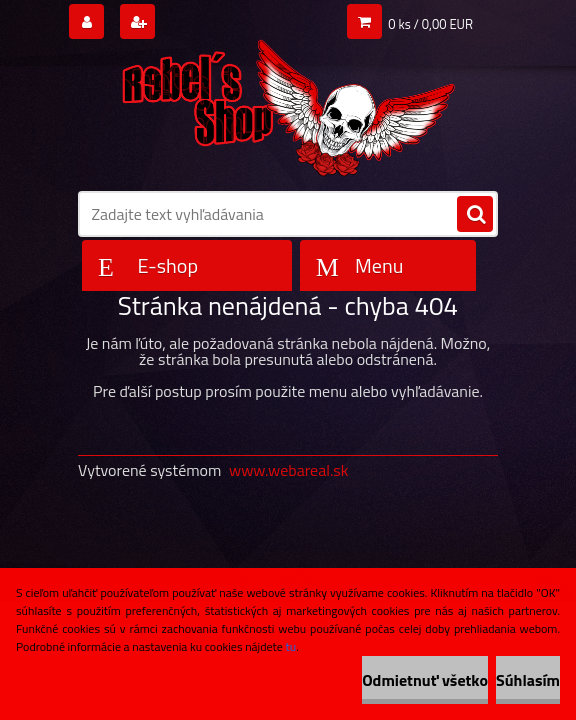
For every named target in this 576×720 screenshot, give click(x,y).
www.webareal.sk (289, 470)
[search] (475, 215)
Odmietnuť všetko (425, 680)
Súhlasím (528, 680)
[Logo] (288, 101)
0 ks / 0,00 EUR (430, 24)
